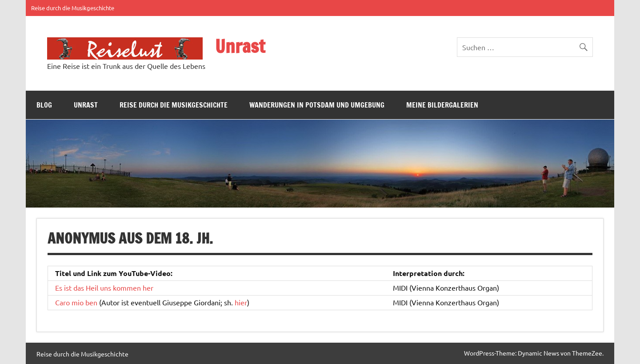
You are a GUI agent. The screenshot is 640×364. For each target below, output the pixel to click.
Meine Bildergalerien (442, 105)
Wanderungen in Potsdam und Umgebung (317, 105)
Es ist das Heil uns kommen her (104, 288)
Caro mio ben (76, 302)
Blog (44, 105)
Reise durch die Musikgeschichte (73, 8)
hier (241, 302)
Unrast (240, 46)
